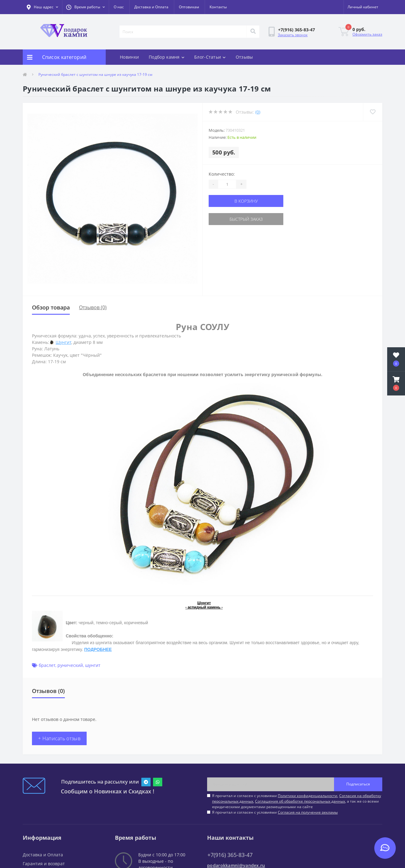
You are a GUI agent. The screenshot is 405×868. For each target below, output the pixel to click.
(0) (258, 112)
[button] (85, 7)
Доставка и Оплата (151, 7)
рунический (70, 665)
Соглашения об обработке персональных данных (300, 801)
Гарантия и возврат (44, 864)
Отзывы (244, 57)
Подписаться (358, 784)
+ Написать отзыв (59, 738)
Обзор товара (51, 307)
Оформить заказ (367, 34)
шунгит (93, 665)
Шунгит (63, 342)
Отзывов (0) (93, 307)
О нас (119, 7)
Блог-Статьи (210, 57)
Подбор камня (167, 57)
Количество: (222, 174)
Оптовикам (189, 7)
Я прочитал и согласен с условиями (275, 812)
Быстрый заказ (246, 219)
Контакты (218, 7)
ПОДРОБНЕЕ (98, 649)
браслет (47, 665)
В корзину (246, 201)
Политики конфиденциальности (308, 796)
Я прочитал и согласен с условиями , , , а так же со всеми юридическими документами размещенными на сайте (297, 801)
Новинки (129, 57)
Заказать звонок (293, 35)
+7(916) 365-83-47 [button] (230, 855)
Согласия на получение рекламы (308, 812)
